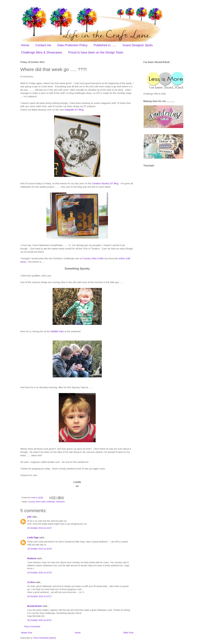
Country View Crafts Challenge (42, 502)
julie (29, 517)
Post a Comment (32, 626)
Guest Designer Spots (138, 45)
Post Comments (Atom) (45, 638)
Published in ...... (105, 45)
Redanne (32, 558)
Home (25, 45)
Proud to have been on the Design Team (96, 52)
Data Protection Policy (73, 45)
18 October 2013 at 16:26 (39, 549)
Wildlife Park (57, 331)
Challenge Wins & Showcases (42, 52)
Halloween (60, 502)
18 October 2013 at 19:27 (39, 596)
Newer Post (27, 633)
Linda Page (33, 538)
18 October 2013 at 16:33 (39, 573)
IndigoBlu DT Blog (74, 110)
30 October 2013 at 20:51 (39, 620)
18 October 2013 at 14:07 (39, 528)
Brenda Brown (35, 606)
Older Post (128, 633)
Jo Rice (31, 582)
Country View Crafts (93, 258)
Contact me (43, 45)
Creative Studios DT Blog (105, 183)
